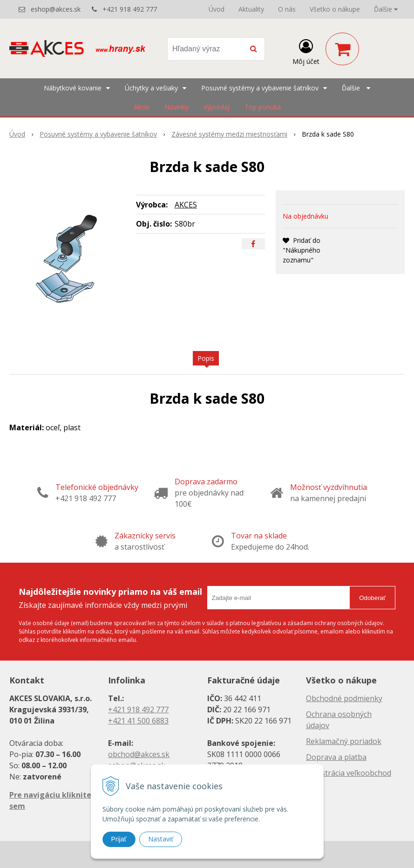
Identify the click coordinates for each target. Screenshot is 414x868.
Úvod (217, 9)
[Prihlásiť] (306, 51)
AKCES (186, 205)
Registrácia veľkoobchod (349, 773)
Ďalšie (386, 9)
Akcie (142, 107)
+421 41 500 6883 (138, 721)
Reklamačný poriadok (344, 741)
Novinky (176, 107)
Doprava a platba (336, 757)
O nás (287, 9)
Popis (206, 358)
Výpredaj (217, 107)
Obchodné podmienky (344, 698)
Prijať (119, 839)
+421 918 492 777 (130, 9)
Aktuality (251, 9)
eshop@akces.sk (56, 9)
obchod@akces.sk (139, 754)
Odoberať (372, 598)
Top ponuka (263, 107)
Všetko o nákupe (335, 9)
